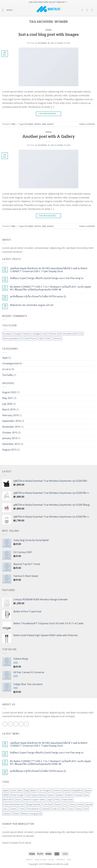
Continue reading (48, 114)
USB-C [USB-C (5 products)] (63, 809)
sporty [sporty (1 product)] (89, 804)
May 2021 (8, 398)
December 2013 (11, 444)
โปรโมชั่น (7, 375)
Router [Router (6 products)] (58, 804)
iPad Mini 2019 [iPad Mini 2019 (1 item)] (70, 334)
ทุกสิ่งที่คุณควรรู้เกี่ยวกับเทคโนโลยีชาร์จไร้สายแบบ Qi (38, 296)
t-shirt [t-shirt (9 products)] (22, 809)
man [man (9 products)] (86, 795)
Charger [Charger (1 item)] (17, 334)
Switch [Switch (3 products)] (13, 809)
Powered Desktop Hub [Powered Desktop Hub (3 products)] (13, 804)
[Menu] (8, 10)
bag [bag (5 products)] (26, 790)
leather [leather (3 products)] (69, 795)
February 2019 (10, 415)
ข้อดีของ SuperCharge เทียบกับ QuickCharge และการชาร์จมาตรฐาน (47, 278)
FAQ (69, 860)
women (50, 124)
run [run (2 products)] (66, 804)
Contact (61, 860)
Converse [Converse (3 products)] (57, 790)
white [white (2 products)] (16, 814)
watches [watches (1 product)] (7, 814)
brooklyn (29, 124)
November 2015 (11, 427)
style (44, 124)
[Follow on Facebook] (5, 724)
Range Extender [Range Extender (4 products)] (34, 804)
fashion (38, 124)
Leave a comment (87, 124)
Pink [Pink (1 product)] (57, 799)
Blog (51, 860)
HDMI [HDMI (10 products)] (6, 795)
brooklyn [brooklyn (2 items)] (7, 334)
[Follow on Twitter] (16, 724)
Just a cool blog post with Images (48, 34)
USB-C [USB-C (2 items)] (49, 338)
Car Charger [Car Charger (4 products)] (44, 790)
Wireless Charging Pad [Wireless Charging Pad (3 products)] (31, 814)
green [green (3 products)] (88, 790)
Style (48, 30)
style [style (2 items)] (41, 338)
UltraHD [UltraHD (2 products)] (46, 809)
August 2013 (9, 450)
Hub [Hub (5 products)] (28, 795)
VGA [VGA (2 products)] (86, 809)
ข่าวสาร (6, 369)
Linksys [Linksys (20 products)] (78, 795)
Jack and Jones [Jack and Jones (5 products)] (40, 795)
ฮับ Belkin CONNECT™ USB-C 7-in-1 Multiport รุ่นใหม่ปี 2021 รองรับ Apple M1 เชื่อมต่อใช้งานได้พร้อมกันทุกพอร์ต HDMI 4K (50, 288)
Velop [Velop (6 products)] (79, 809)
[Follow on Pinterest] (26, 724)
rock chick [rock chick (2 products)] (48, 804)
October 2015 (10, 433)
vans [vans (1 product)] (71, 809)
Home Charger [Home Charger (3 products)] (17, 795)
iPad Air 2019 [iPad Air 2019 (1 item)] (55, 334)
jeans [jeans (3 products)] (51, 795)
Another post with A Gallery (48, 136)
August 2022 (9, 392)
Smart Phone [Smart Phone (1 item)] (30, 338)
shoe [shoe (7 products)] (72, 804)
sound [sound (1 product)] (81, 804)
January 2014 (10, 438)
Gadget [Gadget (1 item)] (37, 334)
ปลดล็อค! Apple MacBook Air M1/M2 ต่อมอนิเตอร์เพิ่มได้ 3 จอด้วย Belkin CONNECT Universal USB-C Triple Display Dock (49, 270)
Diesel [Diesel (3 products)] (67, 790)
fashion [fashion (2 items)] (27, 334)
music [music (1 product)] (18, 799)
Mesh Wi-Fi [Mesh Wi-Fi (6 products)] (8, 799)
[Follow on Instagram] (10, 724)
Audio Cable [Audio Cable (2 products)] (16, 790)
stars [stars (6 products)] (5, 809)
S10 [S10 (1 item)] (81, 334)
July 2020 (7, 404)
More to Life (64, 43)
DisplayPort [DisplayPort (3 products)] (78, 790)
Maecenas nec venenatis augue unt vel (32, 305)
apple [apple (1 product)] (6, 790)
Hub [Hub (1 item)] (45, 334)
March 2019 (9, 409)
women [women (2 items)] (58, 338)
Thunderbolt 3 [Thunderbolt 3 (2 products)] (34, 809)
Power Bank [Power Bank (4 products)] (67, 799)
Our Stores (41, 860)
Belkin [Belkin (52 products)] (34, 790)
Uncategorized (10, 363)
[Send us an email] (21, 724)
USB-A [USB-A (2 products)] (55, 809)
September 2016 (11, 421)
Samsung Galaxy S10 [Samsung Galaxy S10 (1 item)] (12, 338)
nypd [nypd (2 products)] (50, 799)
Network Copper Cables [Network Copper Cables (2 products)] (34, 799)
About (29, 860)
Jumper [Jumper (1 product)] (60, 795)
